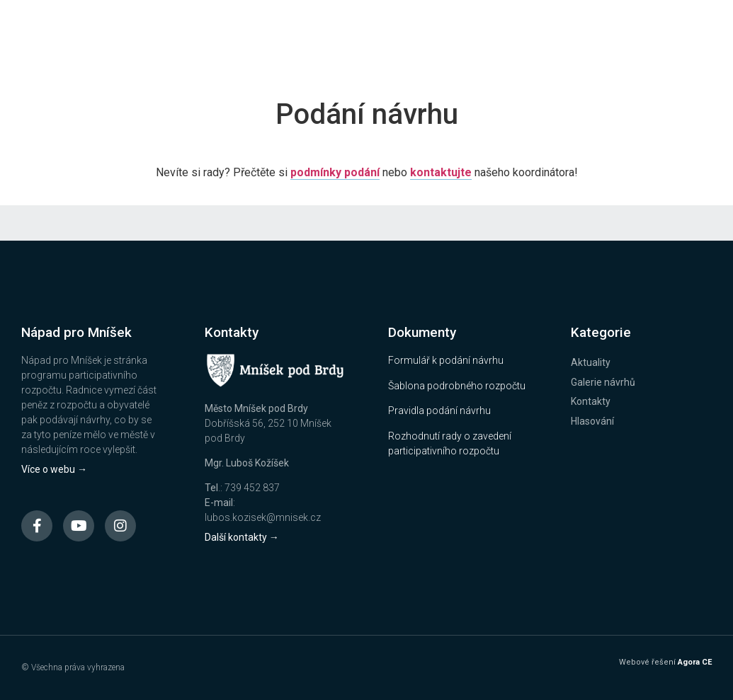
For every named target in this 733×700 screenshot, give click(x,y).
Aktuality (591, 362)
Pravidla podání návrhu (439, 411)
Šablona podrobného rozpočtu (457, 386)
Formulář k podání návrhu (446, 360)
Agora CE (695, 662)
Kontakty (591, 401)
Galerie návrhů (603, 382)
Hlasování (592, 421)
